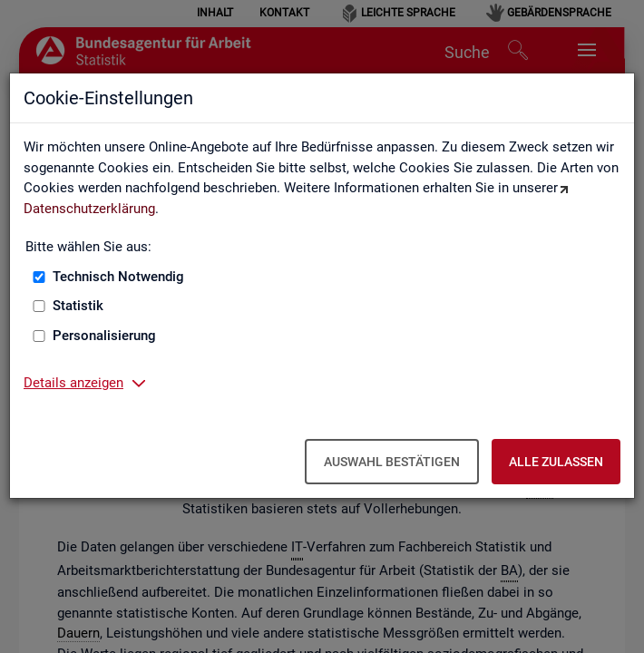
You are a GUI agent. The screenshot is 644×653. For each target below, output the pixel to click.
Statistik (78, 306)
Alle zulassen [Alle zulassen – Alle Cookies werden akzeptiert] (556, 462)
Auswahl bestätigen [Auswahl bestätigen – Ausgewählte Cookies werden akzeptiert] (392, 462)
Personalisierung (104, 336)
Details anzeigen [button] (73, 383)
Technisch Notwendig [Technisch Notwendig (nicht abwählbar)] (118, 277)
